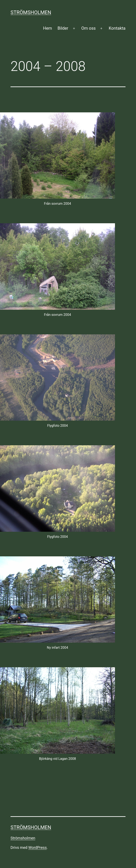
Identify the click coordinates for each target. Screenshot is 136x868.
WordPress (38, 847)
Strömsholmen (31, 12)
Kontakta (117, 28)
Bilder (63, 28)
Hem (48, 28)
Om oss (88, 28)
